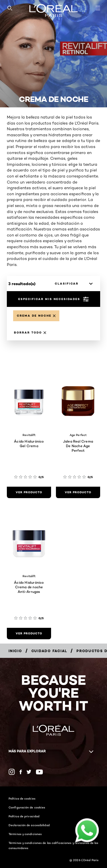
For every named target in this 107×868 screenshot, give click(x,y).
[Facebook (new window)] (21, 772)
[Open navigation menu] (98, 8)
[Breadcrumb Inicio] (15, 651)
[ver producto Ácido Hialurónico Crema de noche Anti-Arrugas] (29, 634)
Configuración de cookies (27, 807)
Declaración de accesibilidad (29, 825)
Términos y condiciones (25, 834)
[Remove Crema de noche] (36, 316)
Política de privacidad (24, 816)
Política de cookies (22, 798)
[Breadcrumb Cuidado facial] (50, 651)
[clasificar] (72, 284)
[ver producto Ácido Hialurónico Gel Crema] (29, 492)
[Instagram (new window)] (12, 772)
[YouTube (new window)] (39, 772)
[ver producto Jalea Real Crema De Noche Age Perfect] (78, 492)
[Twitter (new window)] (29, 772)
